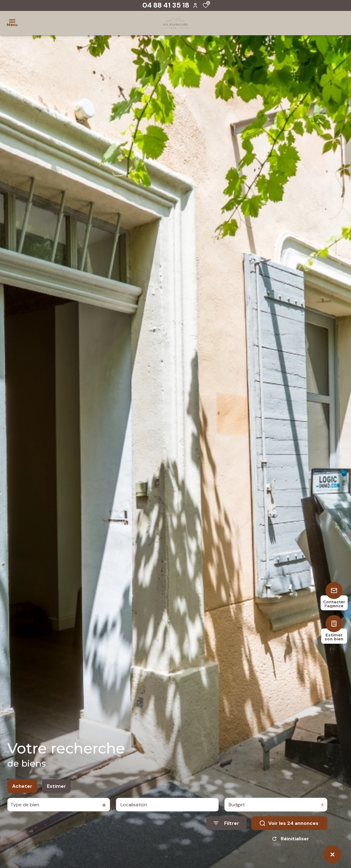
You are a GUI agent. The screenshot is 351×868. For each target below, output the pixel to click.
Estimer (56, 787)
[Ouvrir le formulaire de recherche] (226, 824)
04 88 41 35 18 (166, 5)
